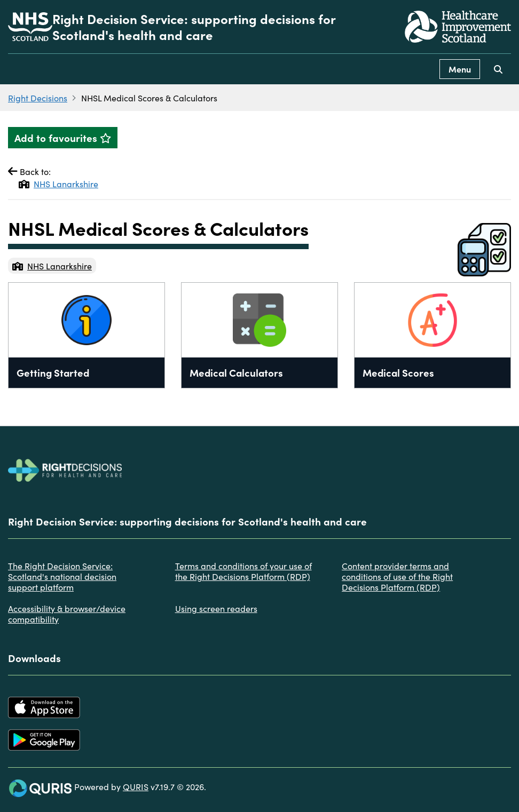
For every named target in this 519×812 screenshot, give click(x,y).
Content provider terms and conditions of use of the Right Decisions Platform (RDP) (397, 576)
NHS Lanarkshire (58, 184)
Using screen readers (216, 608)
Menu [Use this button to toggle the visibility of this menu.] (460, 69)
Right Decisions (38, 98)
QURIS (136, 786)
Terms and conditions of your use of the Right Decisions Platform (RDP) (243, 571)
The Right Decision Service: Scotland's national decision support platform (62, 576)
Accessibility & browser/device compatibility (67, 614)
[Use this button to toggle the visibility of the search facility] (498, 69)
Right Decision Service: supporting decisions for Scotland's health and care (194, 27)
